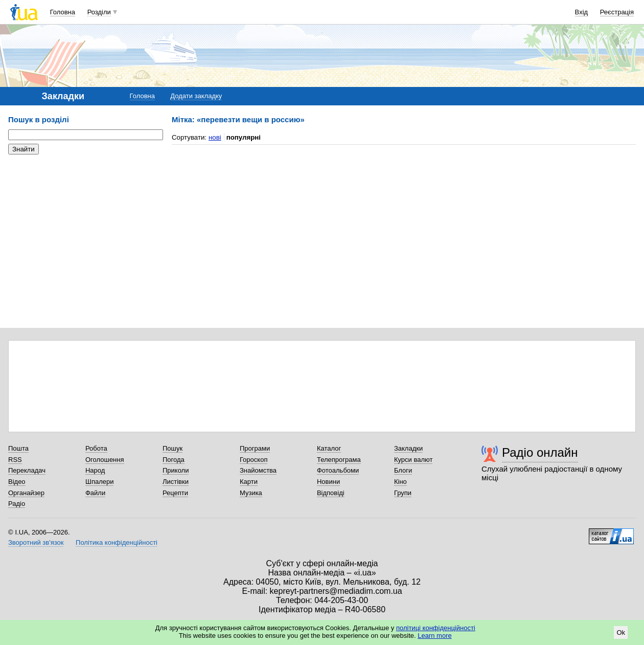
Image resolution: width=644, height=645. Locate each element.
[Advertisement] (85, 225)
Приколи (176, 470)
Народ (95, 470)
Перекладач (27, 470)
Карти (249, 482)
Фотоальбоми (338, 470)
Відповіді (331, 493)
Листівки (176, 482)
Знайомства (258, 470)
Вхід (582, 12)
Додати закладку (196, 96)
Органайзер (26, 493)
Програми (255, 448)
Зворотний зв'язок (36, 542)
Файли (95, 493)
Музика (251, 493)
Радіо (17, 504)
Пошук (172, 448)
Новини (328, 482)
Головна (63, 12)
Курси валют (413, 460)
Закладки (408, 448)
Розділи (99, 12)
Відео (17, 482)
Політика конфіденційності (117, 542)
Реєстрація (617, 12)
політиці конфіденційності (436, 628)
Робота (96, 448)
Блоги (403, 470)
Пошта (18, 448)
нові (215, 137)
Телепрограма (339, 460)
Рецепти (175, 493)
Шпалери (100, 482)
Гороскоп (254, 460)
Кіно (400, 482)
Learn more (434, 636)
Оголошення (105, 460)
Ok (621, 632)
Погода (174, 460)
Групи (403, 493)
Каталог (329, 448)
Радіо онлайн (540, 452)
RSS (15, 460)
